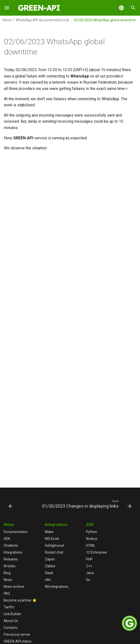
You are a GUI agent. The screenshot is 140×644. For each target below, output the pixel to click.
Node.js (92, 539)
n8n (48, 580)
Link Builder (13, 614)
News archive (14, 587)
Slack (49, 573)
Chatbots (11, 546)
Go (88, 580)
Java (90, 573)
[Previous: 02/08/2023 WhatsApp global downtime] (11, 504)
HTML (91, 546)
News (8, 580)
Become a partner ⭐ (20, 600)
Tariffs (9, 607)
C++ (89, 566)
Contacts (11, 628)
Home (7, 20)
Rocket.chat (54, 552)
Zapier (50, 559)
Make (49, 532)
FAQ (7, 593)
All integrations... (58, 587)
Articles (10, 566)
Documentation (16, 532)
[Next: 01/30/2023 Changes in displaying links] (86, 504)
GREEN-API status (18, 641)
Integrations (13, 552)
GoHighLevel (54, 546)
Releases (11, 559)
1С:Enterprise (96, 552)
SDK (7, 539)
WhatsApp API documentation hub (42, 20)
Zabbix (50, 566)
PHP (89, 559)
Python (92, 532)
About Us (11, 621)
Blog (7, 573)
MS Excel (52, 539)
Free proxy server (17, 634)
